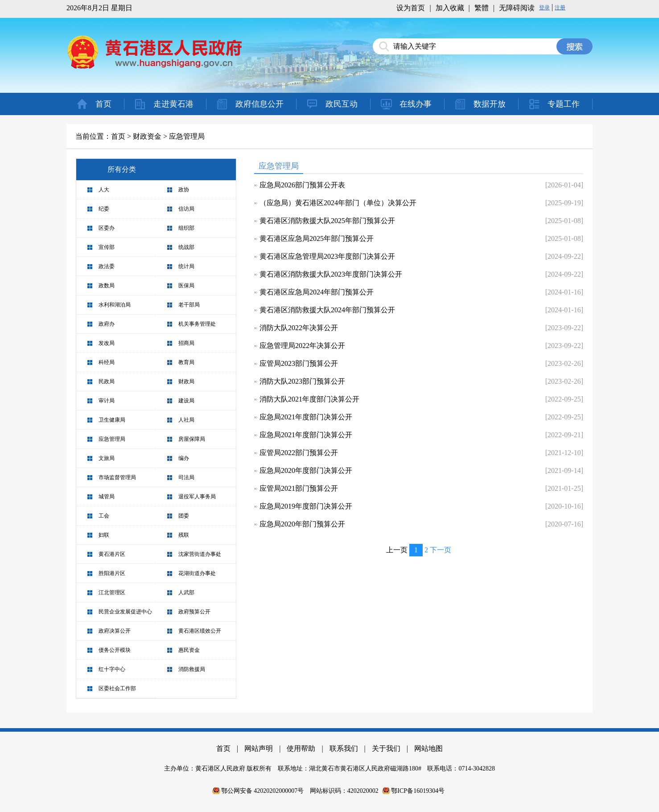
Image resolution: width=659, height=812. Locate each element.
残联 (184, 535)
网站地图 (428, 748)
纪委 (104, 209)
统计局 (186, 266)
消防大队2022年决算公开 (299, 328)
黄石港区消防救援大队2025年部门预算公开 (327, 221)
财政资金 (147, 136)
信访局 (186, 209)
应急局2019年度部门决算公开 (306, 506)
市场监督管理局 (117, 477)
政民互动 (342, 104)
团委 (184, 516)
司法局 (186, 477)
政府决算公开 (115, 631)
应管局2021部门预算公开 (299, 488)
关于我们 (386, 748)
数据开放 (490, 104)
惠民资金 (189, 650)
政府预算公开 (194, 612)
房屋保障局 (192, 439)
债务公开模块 (115, 650)
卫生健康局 (112, 420)
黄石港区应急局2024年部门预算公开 (317, 292)
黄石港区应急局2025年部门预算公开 (317, 238)
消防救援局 (192, 669)
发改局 (107, 343)
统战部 (186, 247)
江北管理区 (112, 592)
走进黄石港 (173, 104)
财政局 (186, 381)
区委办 (107, 228)
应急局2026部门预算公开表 (302, 185)
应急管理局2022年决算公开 (302, 346)
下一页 (441, 550)
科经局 (107, 362)
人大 (104, 190)
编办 (184, 458)
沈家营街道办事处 (200, 554)
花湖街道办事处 (197, 573)
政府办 (107, 324)
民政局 (107, 381)
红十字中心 (112, 669)
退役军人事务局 (197, 497)
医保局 (186, 286)
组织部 (186, 228)
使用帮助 (301, 748)
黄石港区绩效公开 (200, 631)
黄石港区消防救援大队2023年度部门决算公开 (331, 274)
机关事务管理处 (197, 324)
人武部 (186, 592)
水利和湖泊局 (115, 305)
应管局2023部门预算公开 (299, 363)
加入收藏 (450, 8)
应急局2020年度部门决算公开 (306, 470)
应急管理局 (187, 136)
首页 (103, 104)
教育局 (186, 362)
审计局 (107, 401)
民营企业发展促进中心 (125, 612)
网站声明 (259, 748)
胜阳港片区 (112, 573)
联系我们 (344, 748)
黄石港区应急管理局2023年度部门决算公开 (327, 256)
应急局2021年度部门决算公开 (306, 417)
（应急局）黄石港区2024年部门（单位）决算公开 (338, 203)
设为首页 (411, 8)
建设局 (186, 401)
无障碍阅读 (517, 8)
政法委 (107, 266)
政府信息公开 (259, 104)
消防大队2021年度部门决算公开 (309, 399)
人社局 (186, 420)
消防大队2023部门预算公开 (302, 381)
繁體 (482, 8)
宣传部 (107, 247)
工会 (104, 516)
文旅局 (107, 458)
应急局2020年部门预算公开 (302, 524)
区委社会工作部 (117, 688)
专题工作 (564, 104)
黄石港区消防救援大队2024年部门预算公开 (327, 310)
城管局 (107, 497)
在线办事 (416, 104)
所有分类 (122, 169)
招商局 (186, 343)
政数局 (107, 286)
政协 (184, 190)
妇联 (104, 535)
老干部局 (189, 305)
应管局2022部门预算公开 (299, 453)
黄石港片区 (112, 554)
